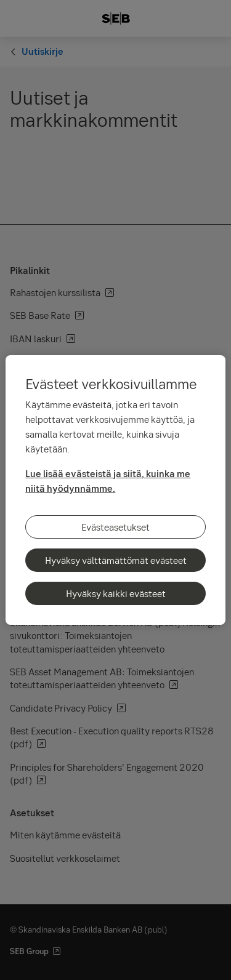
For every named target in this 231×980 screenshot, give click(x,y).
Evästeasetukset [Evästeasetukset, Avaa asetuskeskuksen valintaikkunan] (115, 527)
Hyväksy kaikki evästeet (116, 593)
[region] (115, 490)
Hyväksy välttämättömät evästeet (116, 560)
